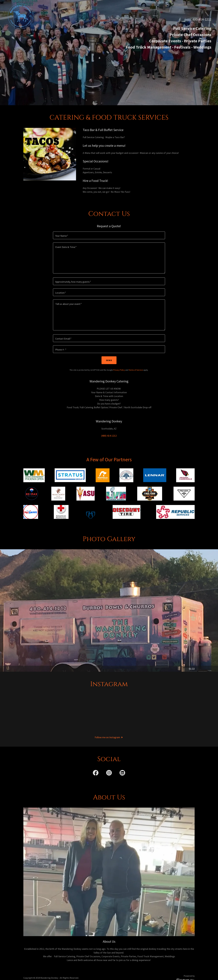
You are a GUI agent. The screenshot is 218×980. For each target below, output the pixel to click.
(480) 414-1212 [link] (109, 436)
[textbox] (109, 235)
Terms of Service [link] (136, 370)
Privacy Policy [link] (119, 370)
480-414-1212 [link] (202, 19)
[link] (21, 3)
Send (109, 360)
